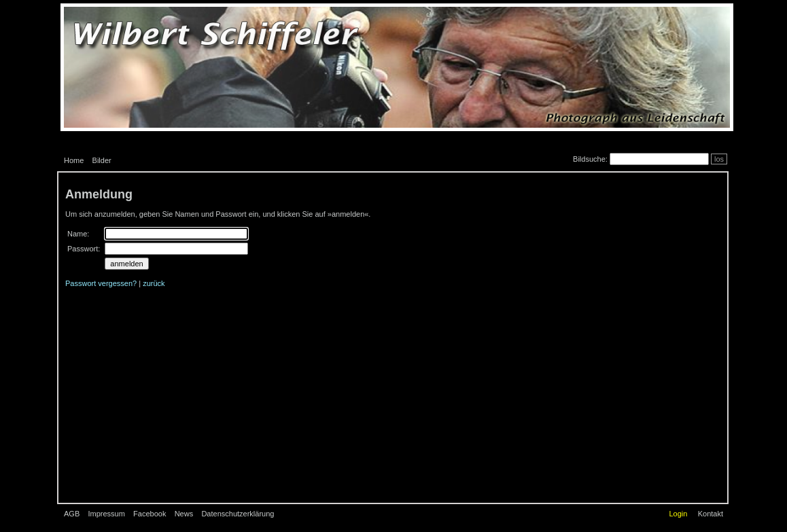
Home (74, 160)
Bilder (102, 160)
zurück (154, 283)
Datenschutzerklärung (238, 514)
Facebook (150, 514)
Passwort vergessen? (101, 283)
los (719, 159)
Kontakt (711, 514)
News (184, 514)
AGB (72, 514)
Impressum (106, 514)
